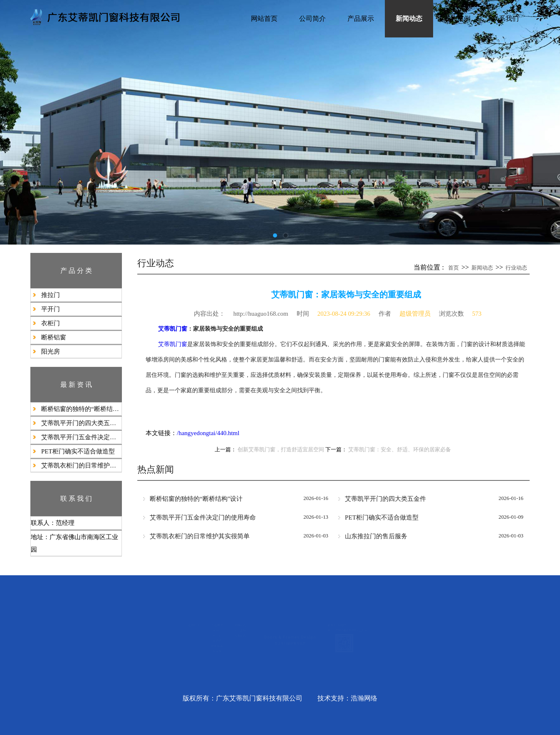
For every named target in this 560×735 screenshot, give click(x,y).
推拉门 (51, 295)
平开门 (51, 309)
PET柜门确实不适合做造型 (78, 451)
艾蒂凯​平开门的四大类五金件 (81, 423)
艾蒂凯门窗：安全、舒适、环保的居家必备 (400, 450)
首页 (453, 268)
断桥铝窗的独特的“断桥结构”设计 (81, 409)
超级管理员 (415, 314)
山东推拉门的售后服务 (376, 536)
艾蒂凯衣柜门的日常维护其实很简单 (81, 465)
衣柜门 (51, 323)
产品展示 (361, 19)
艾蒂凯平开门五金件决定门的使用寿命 (81, 437)
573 (477, 314)
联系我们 (505, 19)
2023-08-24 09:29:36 (344, 314)
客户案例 (457, 19)
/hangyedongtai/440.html (208, 433)
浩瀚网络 (364, 698)
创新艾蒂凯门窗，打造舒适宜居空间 (281, 450)
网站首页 (264, 19)
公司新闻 (178, 628)
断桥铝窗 (54, 337)
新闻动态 (409, 19)
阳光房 (51, 351)
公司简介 (312, 19)
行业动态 (516, 268)
